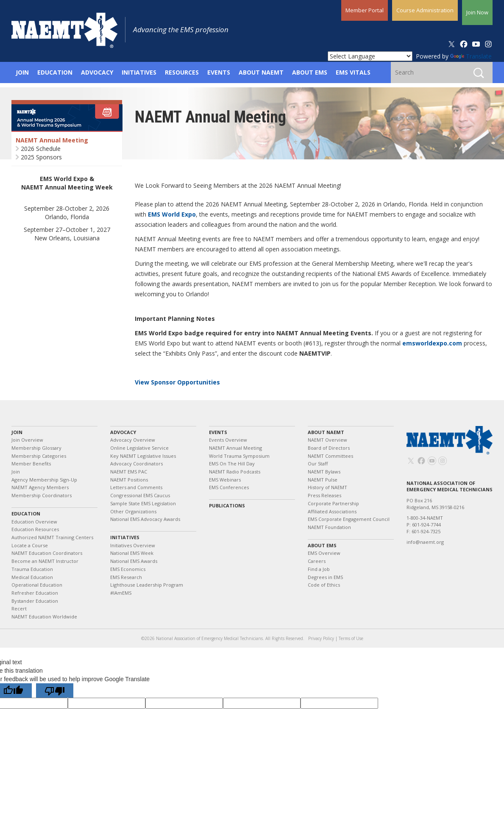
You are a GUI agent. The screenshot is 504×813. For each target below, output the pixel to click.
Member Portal (365, 10)
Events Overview (228, 440)
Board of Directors (329, 448)
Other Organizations (133, 511)
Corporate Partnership (333, 503)
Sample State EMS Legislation (143, 503)
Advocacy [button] (97, 72)
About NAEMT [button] (261, 72)
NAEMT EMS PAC (129, 472)
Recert (19, 608)
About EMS (322, 545)
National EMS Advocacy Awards (145, 519)
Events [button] (219, 72)
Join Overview (27, 440)
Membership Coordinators (42, 495)
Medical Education (32, 577)
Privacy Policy (321, 638)
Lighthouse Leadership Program (147, 585)
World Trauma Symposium (239, 456)
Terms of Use (351, 638)
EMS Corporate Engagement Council (349, 519)
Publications (227, 505)
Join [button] (22, 72)
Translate (471, 56)
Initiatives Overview (133, 545)
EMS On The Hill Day (232, 464)
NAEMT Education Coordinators (47, 553)
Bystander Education (35, 601)
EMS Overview (324, 553)
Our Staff (318, 464)
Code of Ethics (324, 585)
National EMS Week (132, 553)
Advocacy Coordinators (136, 464)
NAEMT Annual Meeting (52, 140)
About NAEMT (326, 432)
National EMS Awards (134, 561)
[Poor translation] (55, 690)
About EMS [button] (310, 72)
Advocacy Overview (133, 440)
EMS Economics (128, 569)
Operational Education (37, 585)
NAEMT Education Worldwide (44, 617)
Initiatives (125, 537)
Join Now (477, 12)
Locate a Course (30, 545)
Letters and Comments (136, 487)
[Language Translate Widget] (370, 56)
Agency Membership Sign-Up (44, 480)
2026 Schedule (41, 149)
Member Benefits (31, 464)
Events (218, 432)
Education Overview (34, 522)
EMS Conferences (229, 487)
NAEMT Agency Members (40, 487)
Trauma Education (32, 569)
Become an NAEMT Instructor (45, 561)
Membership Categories (39, 456)
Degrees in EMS (325, 577)
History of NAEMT (327, 487)
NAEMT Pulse (323, 480)
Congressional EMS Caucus (140, 495)
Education (26, 514)
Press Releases (324, 495)
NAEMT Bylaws (324, 472)
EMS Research (126, 577)
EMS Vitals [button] (353, 72)
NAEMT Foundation (329, 527)
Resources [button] (182, 72)
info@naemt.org (425, 542)
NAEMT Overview (327, 440)
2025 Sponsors (41, 157)
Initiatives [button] (139, 72)
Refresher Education (35, 593)
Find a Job (319, 569)
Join (17, 432)
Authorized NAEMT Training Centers (52, 537)
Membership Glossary (36, 448)
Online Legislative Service (139, 448)
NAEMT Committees (330, 456)
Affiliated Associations (332, 511)
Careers (317, 561)
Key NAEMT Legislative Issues (143, 456)
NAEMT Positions (129, 480)
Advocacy (123, 432)
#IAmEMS (121, 593)
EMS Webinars (225, 480)
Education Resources (35, 529)
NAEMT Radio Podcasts (235, 472)
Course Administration (425, 10)
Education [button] (55, 72)
